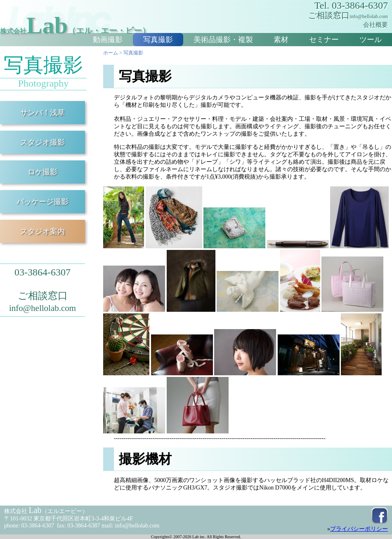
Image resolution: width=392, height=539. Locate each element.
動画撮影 (108, 40)
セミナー (324, 40)
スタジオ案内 (43, 231)
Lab (75, 25)
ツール (371, 40)
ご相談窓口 (348, 15)
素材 (281, 40)
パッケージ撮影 (43, 202)
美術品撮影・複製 (223, 40)
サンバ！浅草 (43, 113)
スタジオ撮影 (43, 142)
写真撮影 (158, 40)
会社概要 (375, 25)
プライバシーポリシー (359, 529)
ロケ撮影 (43, 172)
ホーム (111, 53)
